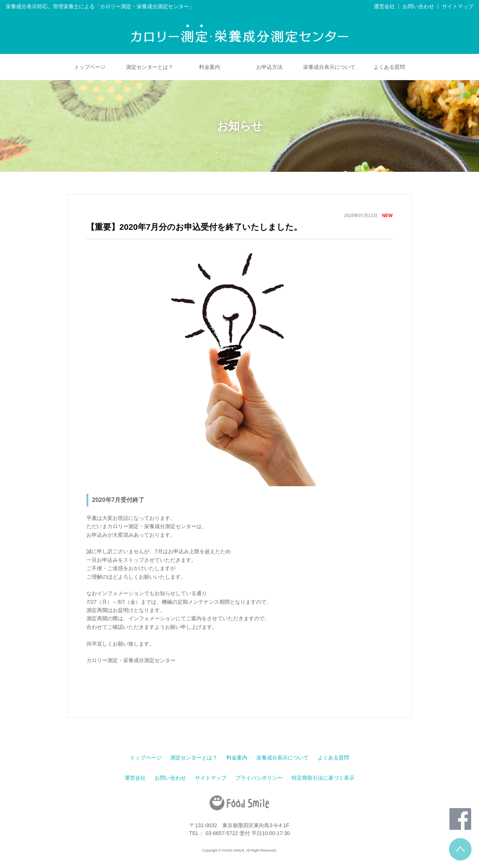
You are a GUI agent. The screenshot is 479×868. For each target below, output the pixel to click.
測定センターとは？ (150, 67)
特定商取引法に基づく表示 (323, 778)
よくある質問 (389, 67)
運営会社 (384, 6)
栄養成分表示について (329, 67)
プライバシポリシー (259, 778)
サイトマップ (458, 6)
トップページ (90, 67)
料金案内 (210, 67)
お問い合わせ (418, 6)
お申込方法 (269, 67)
